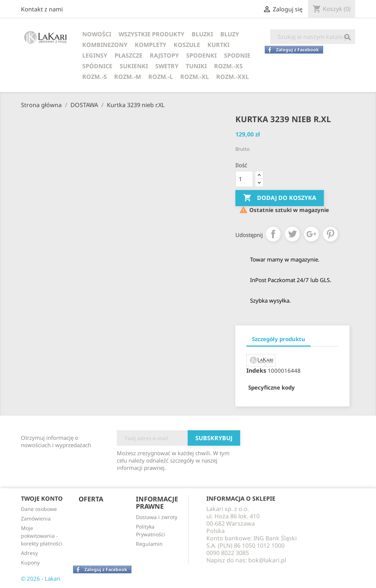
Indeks (256, 370)
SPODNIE (237, 55)
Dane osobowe (39, 509)
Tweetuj (292, 234)
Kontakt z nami (42, 9)
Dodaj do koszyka (280, 198)
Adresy (29, 553)
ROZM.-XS (228, 66)
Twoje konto (42, 498)
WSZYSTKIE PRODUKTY (151, 34)
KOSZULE (187, 45)
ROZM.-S (95, 77)
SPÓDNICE (97, 66)
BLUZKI (202, 34)
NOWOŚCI (97, 34)
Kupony (30, 563)
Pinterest (330, 234)
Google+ (311, 234)
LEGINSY (95, 55)
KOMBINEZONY (105, 45)
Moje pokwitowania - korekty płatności (42, 536)
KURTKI (218, 45)
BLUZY (230, 34)
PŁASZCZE (129, 55)
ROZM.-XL (195, 77)
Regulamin (149, 544)
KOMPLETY (151, 45)
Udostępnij (273, 234)
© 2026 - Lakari (41, 578)
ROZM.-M (128, 77)
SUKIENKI (134, 66)
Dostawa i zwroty (157, 517)
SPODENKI (201, 55)
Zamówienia (36, 518)
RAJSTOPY (164, 55)
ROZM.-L (161, 77)
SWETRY (167, 66)
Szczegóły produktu (279, 339)
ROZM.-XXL (233, 77)
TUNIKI (196, 66)
